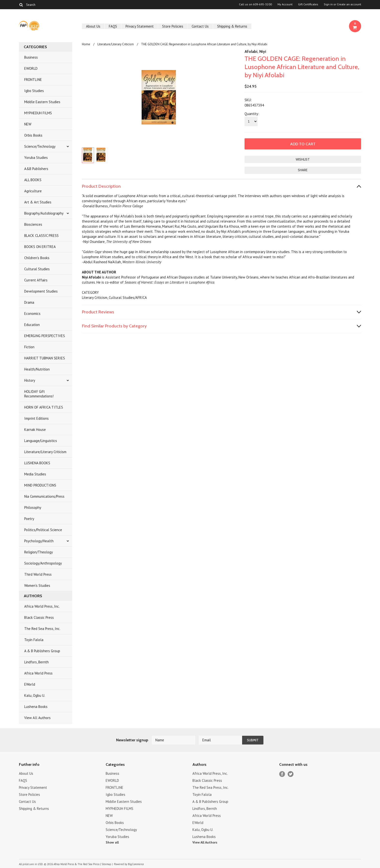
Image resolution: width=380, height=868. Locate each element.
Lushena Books (36, 707)
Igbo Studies (34, 91)
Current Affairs (36, 280)
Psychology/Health (39, 541)
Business (31, 57)
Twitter (291, 774)
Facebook (282, 774)
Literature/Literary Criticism (45, 452)
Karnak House (35, 430)
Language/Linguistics (41, 441)
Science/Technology (40, 146)
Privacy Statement (140, 26)
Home (86, 44)
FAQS (113, 26)
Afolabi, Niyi (255, 51)
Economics (32, 314)
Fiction (29, 347)
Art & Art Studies (38, 202)
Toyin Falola (34, 640)
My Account (285, 4)
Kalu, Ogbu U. (35, 695)
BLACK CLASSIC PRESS (41, 236)
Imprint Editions (36, 418)
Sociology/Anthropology (43, 563)
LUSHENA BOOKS (37, 463)
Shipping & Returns (232, 26)
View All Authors (37, 718)
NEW (28, 124)
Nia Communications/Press (44, 496)
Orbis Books (33, 135)
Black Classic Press (39, 617)
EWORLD (31, 68)
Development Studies (41, 291)
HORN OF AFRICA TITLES (44, 407)
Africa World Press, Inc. (42, 606)
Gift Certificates (308, 4)
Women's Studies (37, 585)
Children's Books (37, 258)
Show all (112, 842)
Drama (29, 302)
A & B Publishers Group (42, 651)
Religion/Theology (39, 552)
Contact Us (200, 26)
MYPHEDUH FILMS (38, 113)
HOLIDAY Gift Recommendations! (39, 394)
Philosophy (33, 508)
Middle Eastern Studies (42, 102)
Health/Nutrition (37, 369)
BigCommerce (136, 864)
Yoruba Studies (36, 158)
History (30, 380)
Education (32, 325)
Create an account (349, 4)
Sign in (328, 4)
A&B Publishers (36, 169)
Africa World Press (38, 673)
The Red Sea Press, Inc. (42, 629)
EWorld (30, 684)
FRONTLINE (33, 80)
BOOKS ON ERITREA (40, 247)
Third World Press (38, 574)
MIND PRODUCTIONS (40, 485)
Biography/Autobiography (44, 213)
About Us (93, 26)
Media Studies (35, 474)
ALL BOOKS (33, 180)
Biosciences (33, 224)
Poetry (29, 519)
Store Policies (173, 26)
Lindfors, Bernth (36, 662)
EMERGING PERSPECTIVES (45, 336)
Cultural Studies (37, 269)
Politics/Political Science (43, 530)
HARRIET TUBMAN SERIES (45, 358)
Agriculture (33, 191)
